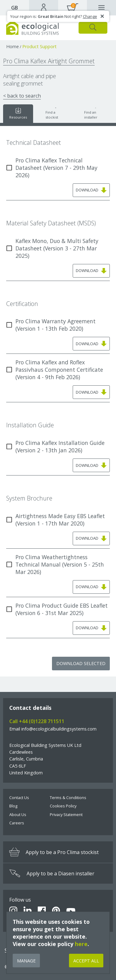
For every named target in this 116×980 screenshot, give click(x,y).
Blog (13, 806)
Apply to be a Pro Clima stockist (54, 852)
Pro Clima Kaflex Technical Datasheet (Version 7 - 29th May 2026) (52, 168)
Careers (17, 823)
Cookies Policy (63, 806)
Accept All (86, 961)
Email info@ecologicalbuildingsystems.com (53, 729)
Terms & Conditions (68, 798)
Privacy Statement (66, 815)
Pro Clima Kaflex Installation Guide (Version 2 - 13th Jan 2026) (55, 446)
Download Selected (81, 663)
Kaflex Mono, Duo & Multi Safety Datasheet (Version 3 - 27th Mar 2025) (52, 248)
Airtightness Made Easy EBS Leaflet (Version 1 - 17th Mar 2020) (56, 520)
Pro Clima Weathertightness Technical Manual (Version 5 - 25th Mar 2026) (55, 564)
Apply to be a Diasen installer (52, 873)
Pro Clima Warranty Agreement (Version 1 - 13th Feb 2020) (51, 325)
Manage (26, 961)
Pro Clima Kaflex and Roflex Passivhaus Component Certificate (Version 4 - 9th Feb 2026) (55, 370)
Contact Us (19, 798)
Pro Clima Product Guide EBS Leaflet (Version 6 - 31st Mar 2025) (57, 609)
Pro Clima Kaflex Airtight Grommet (49, 61)
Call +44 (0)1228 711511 (37, 721)
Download (91, 190)
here (81, 944)
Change (90, 16)
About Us (18, 815)
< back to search (22, 96)
